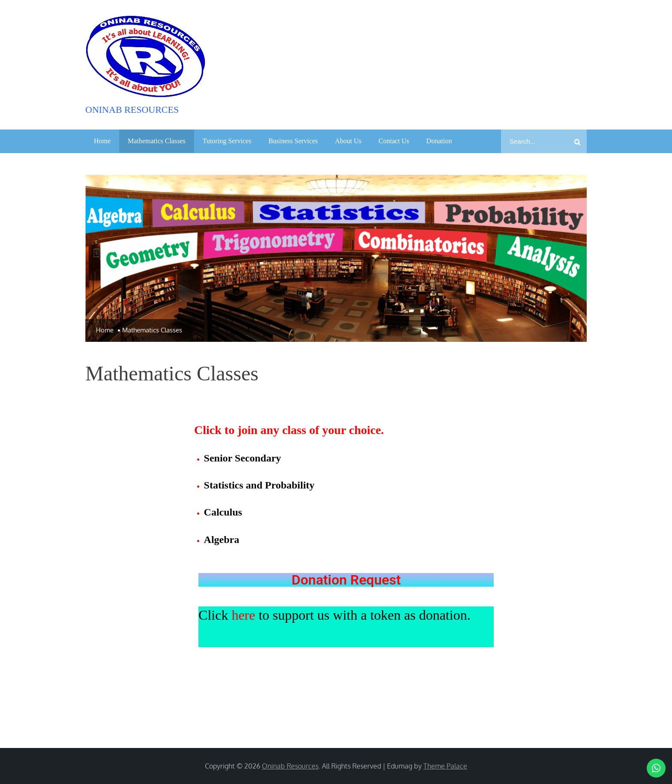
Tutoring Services (227, 141)
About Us (348, 141)
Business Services (293, 141)
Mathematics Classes (157, 141)
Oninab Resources (132, 110)
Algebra (222, 540)
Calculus (223, 512)
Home (102, 141)
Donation (439, 141)
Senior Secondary (243, 458)
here (243, 615)
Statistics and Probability (259, 485)
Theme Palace (445, 766)
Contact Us (394, 141)
